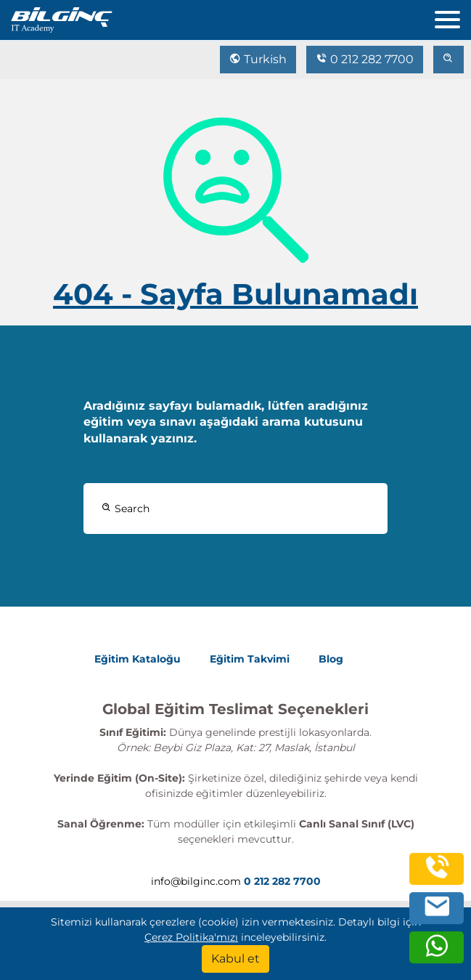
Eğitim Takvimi (250, 659)
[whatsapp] (437, 953)
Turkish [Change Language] (258, 59)
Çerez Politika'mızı (191, 937)
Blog (331, 659)
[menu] (453, 16)
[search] (449, 60)
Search (126, 509)
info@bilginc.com (196, 881)
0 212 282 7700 (365, 59)
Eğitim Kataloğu (138, 659)
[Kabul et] (235, 959)
